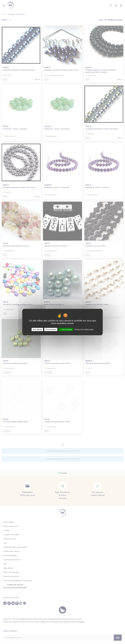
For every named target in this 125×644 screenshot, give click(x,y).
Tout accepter (66, 329)
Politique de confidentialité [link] (84, 329)
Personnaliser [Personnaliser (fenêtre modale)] (51, 329)
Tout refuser (37, 329)
